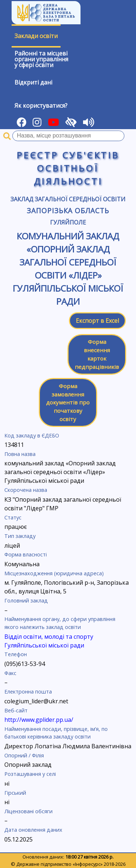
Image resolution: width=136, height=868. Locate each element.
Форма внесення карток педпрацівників (97, 354)
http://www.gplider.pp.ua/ (39, 720)
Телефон (16, 654)
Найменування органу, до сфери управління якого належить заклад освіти (60, 623)
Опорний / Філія (24, 755)
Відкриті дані (33, 82)
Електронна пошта (28, 692)
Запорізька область (68, 211)
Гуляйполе (68, 222)
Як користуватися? (41, 106)
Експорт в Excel (97, 321)
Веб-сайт (16, 710)
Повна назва (20, 454)
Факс (10, 673)
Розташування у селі (30, 774)
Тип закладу (20, 536)
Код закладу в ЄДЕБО (32, 435)
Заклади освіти (36, 36)
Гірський (15, 793)
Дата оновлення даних (33, 830)
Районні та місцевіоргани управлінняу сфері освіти (41, 59)
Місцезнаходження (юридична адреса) (54, 573)
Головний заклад (26, 600)
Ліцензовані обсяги (28, 811)
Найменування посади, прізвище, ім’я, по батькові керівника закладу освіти (56, 733)
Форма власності (26, 554)
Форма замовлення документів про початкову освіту (68, 402)
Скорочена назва (26, 490)
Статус (13, 517)
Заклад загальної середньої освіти (68, 199)
